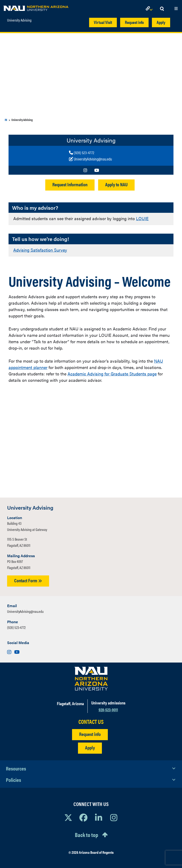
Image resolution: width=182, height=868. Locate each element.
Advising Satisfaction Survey (40, 250)
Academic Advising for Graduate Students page (112, 374)
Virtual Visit (103, 22)
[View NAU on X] (68, 817)
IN (6, 120)
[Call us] (90, 153)
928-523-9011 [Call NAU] (108, 710)
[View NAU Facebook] (83, 817)
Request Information (70, 184)
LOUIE (142, 218)
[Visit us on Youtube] (97, 170)
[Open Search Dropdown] (162, 9)
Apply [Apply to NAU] (90, 747)
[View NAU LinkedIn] (99, 817)
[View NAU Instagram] (114, 817)
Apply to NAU (116, 184)
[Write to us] (90, 159)
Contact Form (28, 580)
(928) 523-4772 (16, 627)
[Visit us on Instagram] (85, 170)
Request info (134, 22)
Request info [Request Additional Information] (90, 734)
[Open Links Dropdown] (150, 9)
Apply (161, 22)
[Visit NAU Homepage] (91, 679)
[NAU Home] (36, 7)
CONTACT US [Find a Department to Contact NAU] (91, 722)
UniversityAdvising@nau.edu (25, 611)
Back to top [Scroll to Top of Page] (86, 835)
